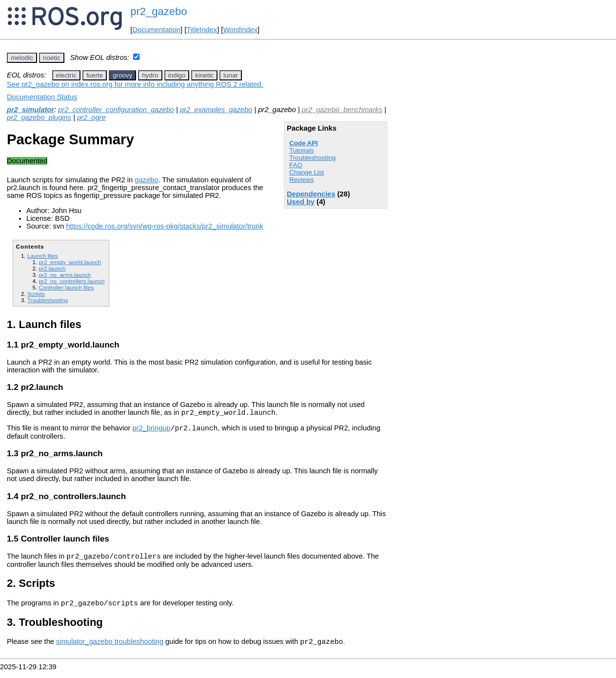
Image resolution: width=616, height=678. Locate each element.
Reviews (301, 180)
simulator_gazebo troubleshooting (110, 649)
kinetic (204, 75)
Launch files (43, 256)
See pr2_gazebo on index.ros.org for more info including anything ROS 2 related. (135, 84)
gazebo (146, 180)
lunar (231, 75)
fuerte (95, 75)
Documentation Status (42, 97)
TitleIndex (202, 30)
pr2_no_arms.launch (65, 275)
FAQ (296, 165)
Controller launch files (66, 287)
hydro (150, 75)
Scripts (36, 294)
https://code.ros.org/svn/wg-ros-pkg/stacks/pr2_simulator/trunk (164, 226)
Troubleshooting (312, 158)
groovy (122, 75)
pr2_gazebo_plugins (39, 117)
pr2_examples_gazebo (216, 110)
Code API (304, 143)
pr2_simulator (30, 110)
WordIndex (240, 30)
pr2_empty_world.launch (70, 262)
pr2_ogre (91, 117)
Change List (307, 172)
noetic (52, 58)
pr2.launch (52, 268)
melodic (22, 58)
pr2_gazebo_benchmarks (342, 110)
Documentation (156, 30)
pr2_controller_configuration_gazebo (116, 110)
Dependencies (311, 194)
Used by (301, 202)
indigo (177, 75)
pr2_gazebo (159, 11)
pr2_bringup (151, 431)
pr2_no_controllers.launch (71, 281)
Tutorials (302, 150)
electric (66, 75)
